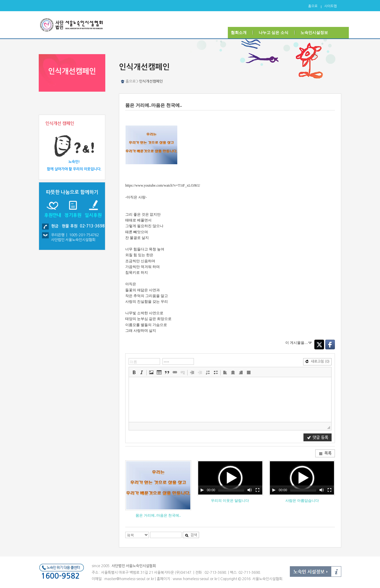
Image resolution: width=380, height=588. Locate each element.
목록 (325, 453)
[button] (134, 372)
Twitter (319, 345)
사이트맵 (331, 6)
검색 (191, 535)
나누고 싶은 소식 (274, 33)
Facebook (330, 345)
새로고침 (317, 362)
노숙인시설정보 (314, 33)
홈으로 (313, 6)
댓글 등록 (318, 438)
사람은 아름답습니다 (302, 501)
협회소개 (239, 33)
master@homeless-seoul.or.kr (129, 579)
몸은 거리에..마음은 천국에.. (158, 515)
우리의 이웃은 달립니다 (230, 501)
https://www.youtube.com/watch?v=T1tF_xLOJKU (163, 185)
